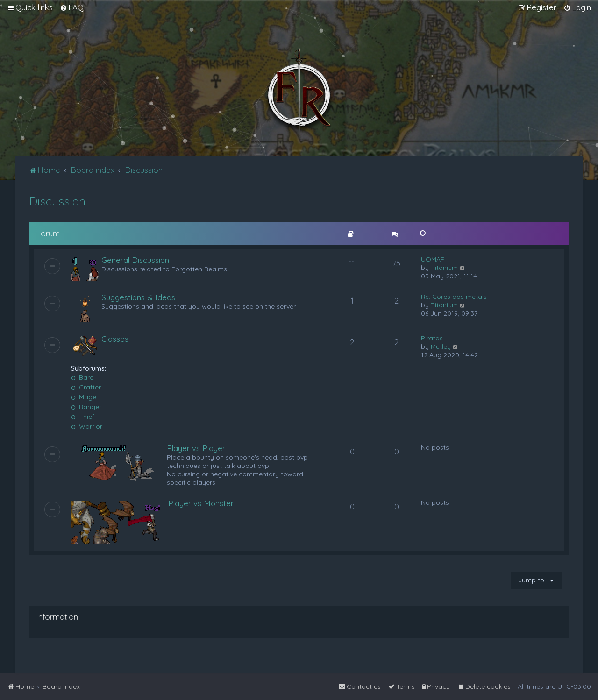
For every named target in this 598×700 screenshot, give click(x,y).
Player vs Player (196, 448)
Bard (82, 377)
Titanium (444, 268)
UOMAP (433, 259)
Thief (83, 417)
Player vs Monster (201, 503)
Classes (115, 339)
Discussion (57, 201)
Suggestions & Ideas (138, 297)
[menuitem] (72, 7)
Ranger (86, 407)
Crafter (86, 387)
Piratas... (434, 338)
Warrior (87, 426)
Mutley (441, 346)
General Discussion (135, 260)
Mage (84, 397)
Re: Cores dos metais (454, 297)
